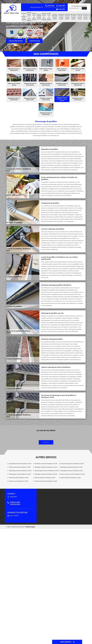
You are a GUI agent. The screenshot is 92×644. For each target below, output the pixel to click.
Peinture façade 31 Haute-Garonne (34, 17)
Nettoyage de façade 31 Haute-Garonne (85, 17)
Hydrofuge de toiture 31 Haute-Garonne (80, 17)
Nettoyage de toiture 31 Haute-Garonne (24, 17)
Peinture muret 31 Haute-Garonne (49, 17)
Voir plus (46, 442)
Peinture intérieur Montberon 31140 (45, 478)
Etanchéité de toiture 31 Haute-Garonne (67, 17)
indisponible (50, 6)
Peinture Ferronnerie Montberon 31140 (46, 481)
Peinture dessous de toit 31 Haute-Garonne (29, 17)
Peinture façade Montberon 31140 (19, 478)
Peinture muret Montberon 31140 (19, 481)
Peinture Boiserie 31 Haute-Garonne (44, 17)
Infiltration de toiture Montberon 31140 (46, 464)
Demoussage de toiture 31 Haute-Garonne (73, 17)
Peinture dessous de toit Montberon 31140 (73, 474)
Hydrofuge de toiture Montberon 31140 (20, 471)
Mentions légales (30, 527)
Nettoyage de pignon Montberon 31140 (46, 467)
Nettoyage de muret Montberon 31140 (20, 474)
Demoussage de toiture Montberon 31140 (47, 471)
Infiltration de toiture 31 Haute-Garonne (61, 17)
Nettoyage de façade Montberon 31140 (72, 467)
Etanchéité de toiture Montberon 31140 (20, 464)
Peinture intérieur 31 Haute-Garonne (39, 17)
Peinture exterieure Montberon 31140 (20, 467)
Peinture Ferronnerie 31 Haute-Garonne (55, 17)
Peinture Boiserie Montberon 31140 (71, 478)
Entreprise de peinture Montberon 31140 (72, 464)
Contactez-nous (35, 41)
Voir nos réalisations (16, 41)
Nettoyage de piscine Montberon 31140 (46, 474)
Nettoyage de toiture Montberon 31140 (72, 471)
